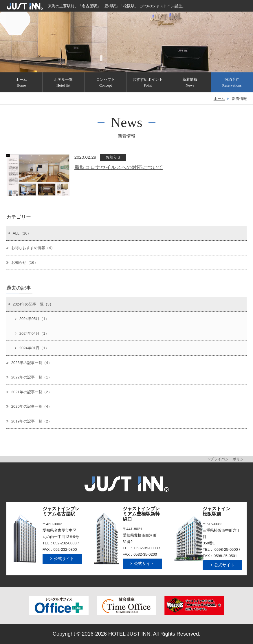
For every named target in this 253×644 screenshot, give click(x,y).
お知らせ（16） (22, 262)
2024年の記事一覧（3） (30, 304)
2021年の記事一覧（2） (29, 392)
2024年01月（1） (32, 348)
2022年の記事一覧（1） (29, 377)
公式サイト (62, 559)
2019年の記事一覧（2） (29, 421)
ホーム (219, 99)
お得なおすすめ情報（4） (31, 248)
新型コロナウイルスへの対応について (119, 167)
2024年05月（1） (32, 319)
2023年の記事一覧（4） (29, 363)
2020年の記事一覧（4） (29, 406)
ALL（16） (19, 233)
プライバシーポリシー (228, 459)
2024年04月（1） (32, 333)
